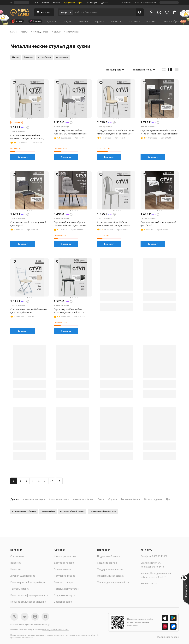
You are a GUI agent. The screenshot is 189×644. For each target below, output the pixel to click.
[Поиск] (140, 12)
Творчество (116, 21)
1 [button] (14, 481)
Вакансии (127, 3)
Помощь (46, 3)
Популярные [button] (115, 69)
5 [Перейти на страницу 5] (39, 481)
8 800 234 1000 (160, 556)
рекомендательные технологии (55, 630)
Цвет (169, 499)
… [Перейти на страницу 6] (45, 481)
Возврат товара (63, 582)
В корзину (23, 157)
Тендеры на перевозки (110, 569)
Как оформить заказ (66, 556)
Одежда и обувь (170, 21)
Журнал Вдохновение (23, 576)
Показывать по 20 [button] (143, 69)
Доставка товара (64, 563)
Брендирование (63, 602)
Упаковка (151, 21)
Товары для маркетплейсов (113, 582)
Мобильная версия (168, 637)
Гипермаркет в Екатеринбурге (28, 582)
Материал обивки (83, 499)
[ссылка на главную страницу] (20, 12)
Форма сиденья (153, 499)
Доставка (105, 3)
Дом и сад (52, 21)
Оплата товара (63, 569)
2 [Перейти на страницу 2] (20, 481)
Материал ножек (59, 499)
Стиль (101, 499)
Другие (15, 499)
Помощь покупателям (66, 589)
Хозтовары (83, 21)
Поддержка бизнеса (109, 556)
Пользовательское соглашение (28, 602)
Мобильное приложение (145, 3)
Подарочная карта (65, 595)
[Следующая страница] (59, 481)
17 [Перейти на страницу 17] (52, 481)
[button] (73, 32)
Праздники (134, 21)
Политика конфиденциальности (29, 595)
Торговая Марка (130, 499)
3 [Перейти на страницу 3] (26, 481)
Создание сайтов (107, 563)
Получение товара (65, 576)
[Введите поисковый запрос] (104, 12)
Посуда (67, 21)
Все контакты (149, 583)
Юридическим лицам (73, 3)
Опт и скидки (92, 3)
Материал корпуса (34, 499)
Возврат (56, 3)
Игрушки (99, 21)
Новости (15, 569)
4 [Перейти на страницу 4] (33, 481)
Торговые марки (20, 589)
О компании (17, 556)
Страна (113, 499)
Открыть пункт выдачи (111, 576)
